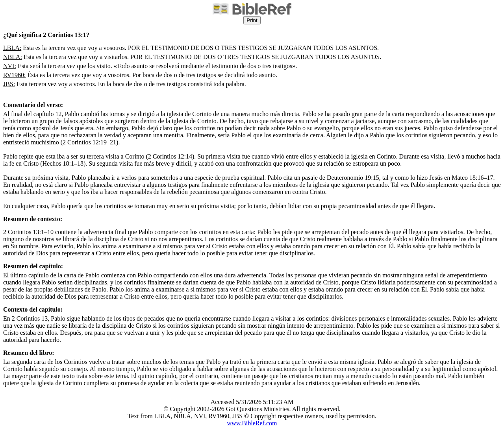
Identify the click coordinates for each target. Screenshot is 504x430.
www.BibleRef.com (252, 423)
